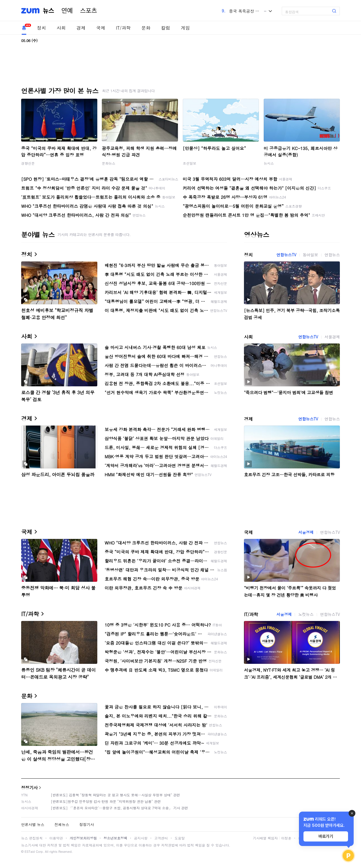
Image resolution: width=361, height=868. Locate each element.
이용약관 (56, 838)
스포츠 (89, 11)
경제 (81, 28)
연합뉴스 (332, 255)
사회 (61, 28)
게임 (185, 28)
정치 (41, 28)
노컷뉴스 (306, 614)
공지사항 (141, 838)
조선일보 (190, 163)
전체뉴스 (62, 824)
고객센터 (161, 838)
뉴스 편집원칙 (32, 838)
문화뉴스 (109, 163)
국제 (101, 28)
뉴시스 (269, 163)
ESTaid (30, 852)
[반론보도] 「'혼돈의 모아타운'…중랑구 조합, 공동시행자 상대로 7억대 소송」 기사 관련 (119, 808)
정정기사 (29, 787)
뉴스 (49, 11)
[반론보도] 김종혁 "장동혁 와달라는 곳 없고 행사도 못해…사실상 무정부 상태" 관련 (115, 795)
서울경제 (332, 337)
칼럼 (166, 28)
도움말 (180, 838)
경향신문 (28, 163)
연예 (67, 11)
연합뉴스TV (286, 255)
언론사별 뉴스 (33, 824)
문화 (146, 28)
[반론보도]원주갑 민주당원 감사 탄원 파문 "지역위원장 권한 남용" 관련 (106, 801)
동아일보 (310, 255)
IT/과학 (123, 28)
